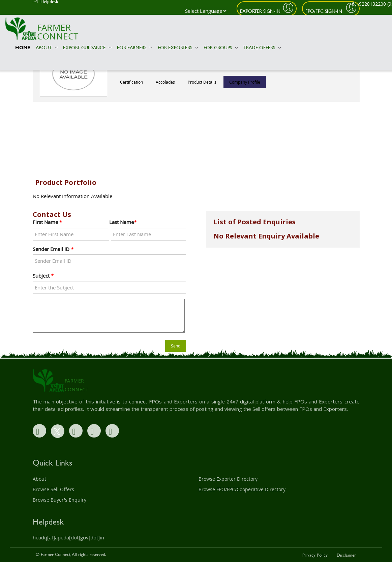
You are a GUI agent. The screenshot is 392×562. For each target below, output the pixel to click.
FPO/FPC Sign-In (324, 11)
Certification (131, 82)
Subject (43, 276)
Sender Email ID (53, 249)
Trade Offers (262, 47)
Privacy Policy (315, 555)
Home (23, 47)
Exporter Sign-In (260, 11)
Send (176, 346)
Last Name (123, 222)
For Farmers (135, 47)
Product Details (202, 82)
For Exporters (178, 47)
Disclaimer (346, 555)
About (47, 47)
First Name (47, 222)
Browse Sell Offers (53, 489)
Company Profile (245, 82)
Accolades (165, 82)
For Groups (221, 47)
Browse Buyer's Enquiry (59, 500)
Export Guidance (87, 47)
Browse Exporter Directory (228, 479)
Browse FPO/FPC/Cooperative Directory (242, 489)
